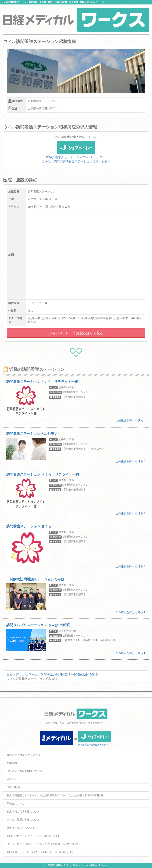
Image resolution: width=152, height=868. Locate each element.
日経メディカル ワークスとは (24, 755)
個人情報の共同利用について (23, 812)
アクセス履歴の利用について (23, 820)
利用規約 (12, 763)
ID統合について (16, 803)
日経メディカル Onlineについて (25, 771)
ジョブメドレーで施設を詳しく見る (76, 333)
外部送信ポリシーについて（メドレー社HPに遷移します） (40, 852)
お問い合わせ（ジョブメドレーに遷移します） (33, 836)
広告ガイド (13, 779)
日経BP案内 (13, 787)
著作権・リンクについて (21, 828)
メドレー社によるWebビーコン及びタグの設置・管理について (42, 844)
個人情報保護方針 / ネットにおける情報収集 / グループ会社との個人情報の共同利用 (55, 795)
